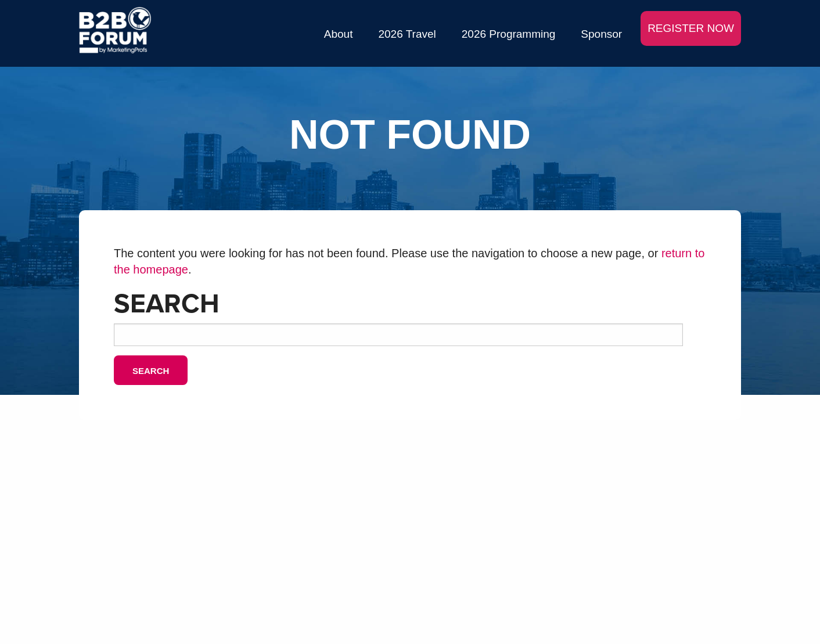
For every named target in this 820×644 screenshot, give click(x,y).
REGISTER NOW (691, 28)
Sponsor (601, 34)
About (339, 34)
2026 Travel (407, 34)
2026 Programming (509, 34)
